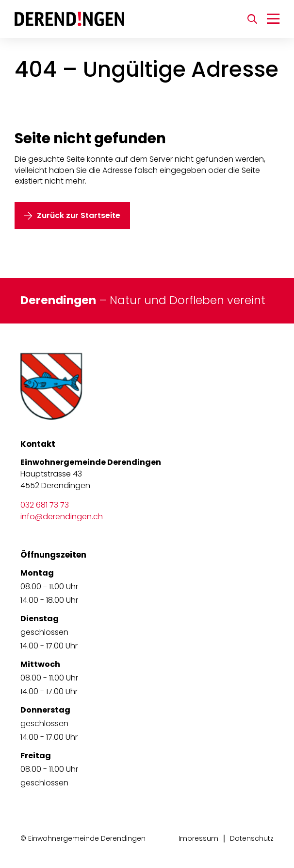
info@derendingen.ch (62, 517)
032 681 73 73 (45, 505)
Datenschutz (252, 838)
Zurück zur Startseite (79, 215)
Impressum (198, 838)
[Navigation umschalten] (273, 19)
